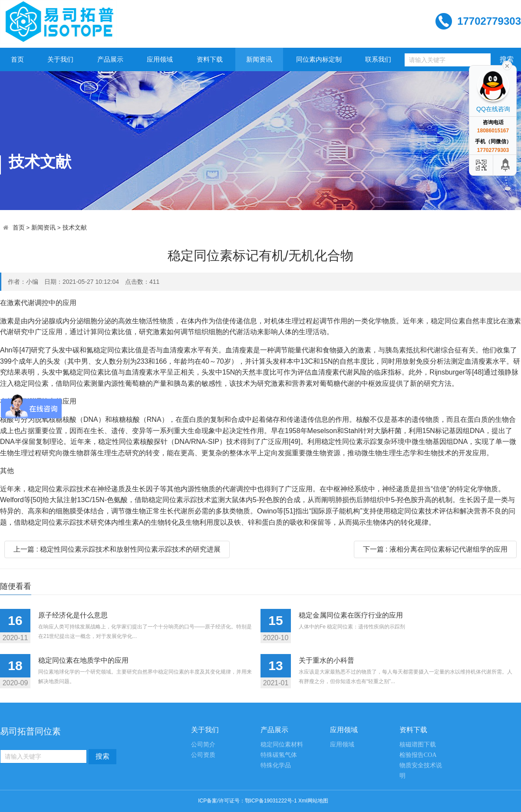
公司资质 (203, 755)
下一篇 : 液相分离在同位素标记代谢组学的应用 (435, 549)
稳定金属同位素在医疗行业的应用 (351, 615)
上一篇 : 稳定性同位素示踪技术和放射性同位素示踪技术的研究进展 (117, 549)
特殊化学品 (276, 765)
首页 (17, 59)
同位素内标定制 (319, 59)
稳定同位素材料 (282, 745)
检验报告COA (418, 755)
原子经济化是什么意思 (73, 615)
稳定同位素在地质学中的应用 (83, 660)
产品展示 (110, 59)
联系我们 (378, 59)
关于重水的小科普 (326, 660)
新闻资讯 (259, 59)
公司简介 (203, 745)
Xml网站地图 (313, 801)
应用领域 (160, 59)
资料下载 (210, 59)
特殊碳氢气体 (279, 755)
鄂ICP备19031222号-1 (271, 801)
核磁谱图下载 (418, 745)
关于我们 (60, 59)
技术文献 (75, 228)
